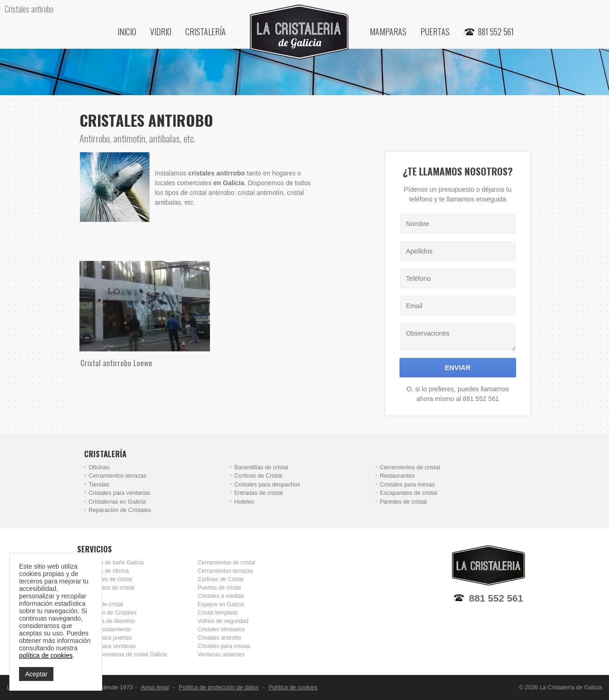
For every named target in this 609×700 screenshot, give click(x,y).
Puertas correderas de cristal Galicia (122, 655)
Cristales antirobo (220, 638)
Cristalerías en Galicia (117, 502)
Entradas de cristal (258, 493)
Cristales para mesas (407, 485)
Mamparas (388, 32)
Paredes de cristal (403, 502)
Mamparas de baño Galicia (111, 563)
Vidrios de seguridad (223, 621)
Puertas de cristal (219, 588)
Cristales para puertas (105, 638)
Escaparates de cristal (409, 493)
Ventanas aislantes (221, 655)
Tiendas (99, 485)
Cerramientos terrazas (118, 476)
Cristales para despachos (267, 485)
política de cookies (46, 655)
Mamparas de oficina (103, 571)
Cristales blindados (222, 629)
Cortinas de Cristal (258, 476)
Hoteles (244, 502)
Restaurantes (397, 476)
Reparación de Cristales (120, 510)
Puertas (435, 32)
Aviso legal (155, 687)
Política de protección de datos (219, 687)
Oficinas (99, 467)
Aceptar (36, 674)
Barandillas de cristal (261, 467)
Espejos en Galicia (221, 604)
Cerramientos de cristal (410, 467)
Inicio (127, 32)
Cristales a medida (221, 596)
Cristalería (206, 32)
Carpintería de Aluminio (106, 621)
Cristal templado (218, 613)
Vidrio (161, 32)
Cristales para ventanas (119, 493)
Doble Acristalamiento (104, 629)
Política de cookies (293, 687)
